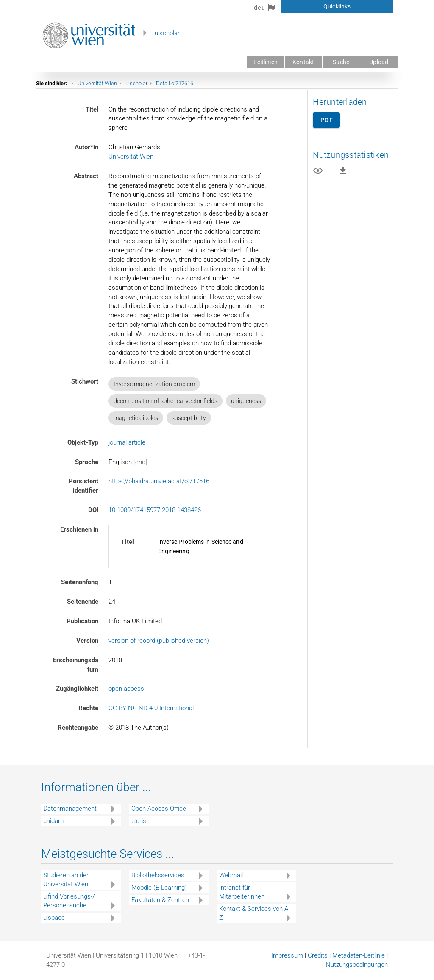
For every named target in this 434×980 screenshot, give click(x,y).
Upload (379, 62)
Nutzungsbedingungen (357, 965)
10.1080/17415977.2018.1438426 (155, 510)
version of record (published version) (159, 641)
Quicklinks (337, 6)
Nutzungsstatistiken (351, 155)
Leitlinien (265, 62)
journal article (127, 442)
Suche (341, 62)
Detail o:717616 (175, 83)
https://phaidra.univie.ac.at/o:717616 (159, 481)
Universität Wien (97, 83)
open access (126, 689)
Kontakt (303, 62)
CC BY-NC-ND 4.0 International (151, 708)
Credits (318, 955)
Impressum (287, 955)
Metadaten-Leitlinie (359, 955)
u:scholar (167, 33)
